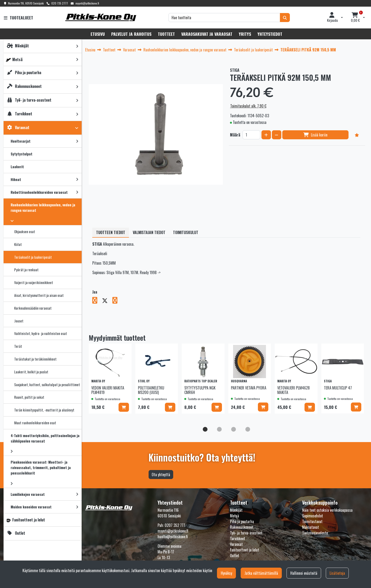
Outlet (235, 556)
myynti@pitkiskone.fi (87, 3)
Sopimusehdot (313, 516)
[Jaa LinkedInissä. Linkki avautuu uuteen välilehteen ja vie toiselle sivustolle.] (117, 301)
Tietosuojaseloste (315, 533)
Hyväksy (226, 573)
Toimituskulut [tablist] (186, 232)
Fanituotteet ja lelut (245, 550)
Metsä (234, 516)
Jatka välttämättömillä (261, 573)
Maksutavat (311, 527)
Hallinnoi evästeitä (304, 573)
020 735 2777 (60, 3)
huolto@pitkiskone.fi (173, 537)
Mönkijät (236, 510)
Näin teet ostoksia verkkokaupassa (327, 510)
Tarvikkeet (238, 538)
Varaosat (236, 544)
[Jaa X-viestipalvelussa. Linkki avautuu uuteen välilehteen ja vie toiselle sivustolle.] (107, 301)
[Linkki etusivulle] (101, 17)
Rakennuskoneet (242, 527)
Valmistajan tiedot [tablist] (149, 232)
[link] (77, 46)
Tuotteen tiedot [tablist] (111, 232)
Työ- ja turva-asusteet (246, 533)
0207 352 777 (175, 525)
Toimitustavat (312, 521)
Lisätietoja (337, 573)
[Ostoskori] (355, 18)
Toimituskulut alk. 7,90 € (248, 106)
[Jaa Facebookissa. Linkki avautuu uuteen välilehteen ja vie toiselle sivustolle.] (97, 301)
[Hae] (224, 18)
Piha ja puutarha (242, 521)
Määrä (235, 135)
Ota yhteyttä (161, 475)
